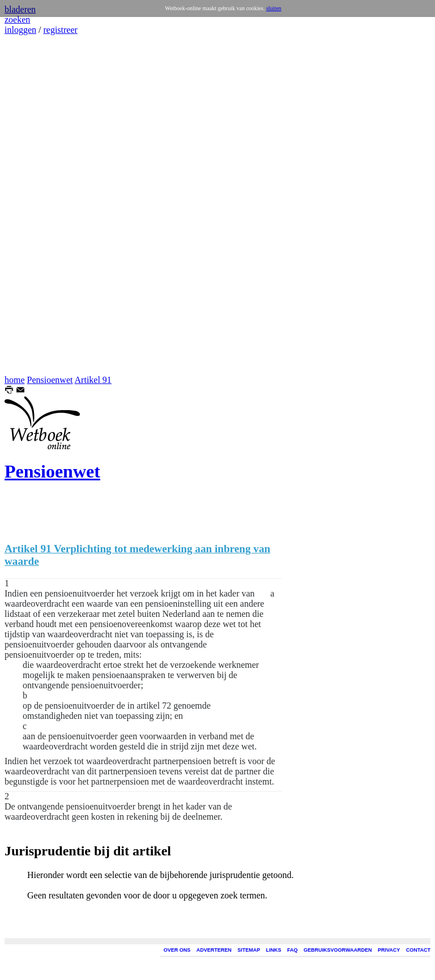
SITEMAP (249, 950)
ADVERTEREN (214, 950)
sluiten (274, 8)
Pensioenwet (50, 380)
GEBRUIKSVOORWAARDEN (338, 950)
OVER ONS (177, 950)
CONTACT (418, 950)
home (15, 380)
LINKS (274, 950)
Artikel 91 (93, 380)
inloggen (20, 30)
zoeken (17, 20)
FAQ (293, 950)
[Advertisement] (39, 205)
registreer (60, 30)
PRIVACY (389, 950)
